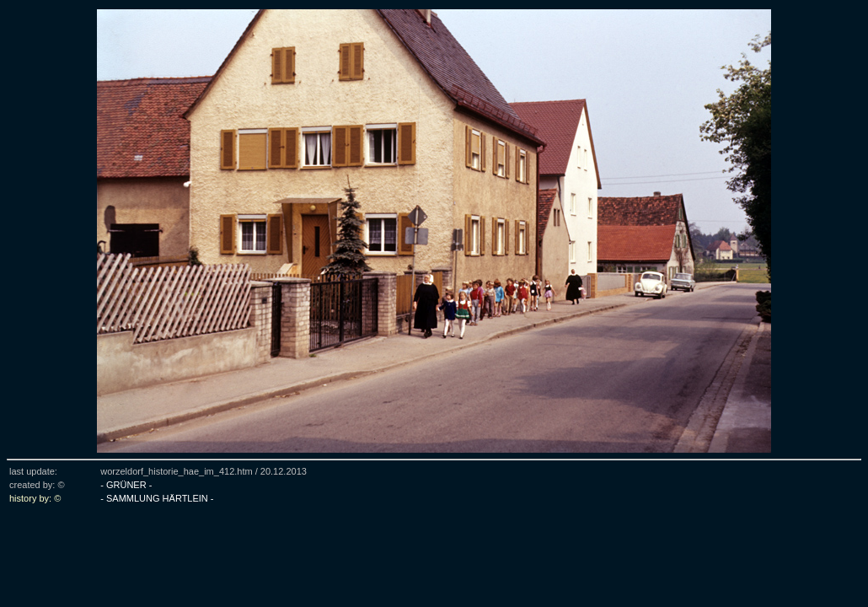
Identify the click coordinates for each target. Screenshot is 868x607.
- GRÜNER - (126, 485)
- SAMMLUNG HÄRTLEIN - (157, 498)
